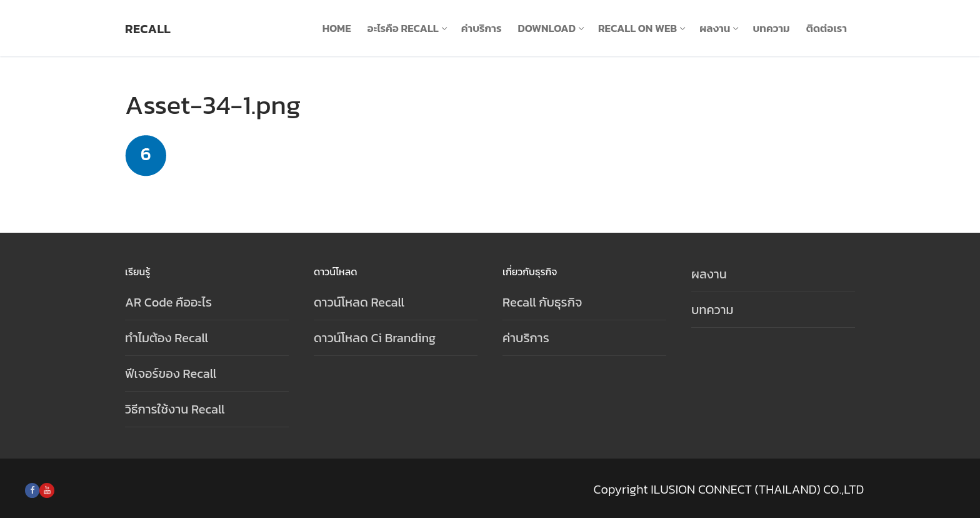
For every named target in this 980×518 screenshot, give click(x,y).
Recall (148, 29)
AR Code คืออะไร (168, 302)
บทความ (712, 310)
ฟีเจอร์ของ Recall (171, 373)
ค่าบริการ (526, 338)
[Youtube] (47, 490)
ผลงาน (709, 274)
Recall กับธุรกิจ (542, 302)
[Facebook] (32, 490)
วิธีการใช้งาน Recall (175, 409)
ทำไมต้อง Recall (167, 338)
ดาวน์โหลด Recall (359, 302)
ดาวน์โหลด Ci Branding (375, 338)
